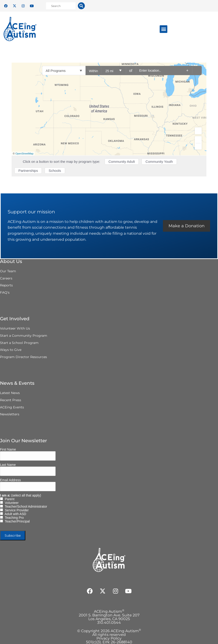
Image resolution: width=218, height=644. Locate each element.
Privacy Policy (109, 638)
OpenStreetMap (24, 154)
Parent (9, 499)
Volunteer (11, 503)
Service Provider (16, 510)
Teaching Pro (13, 518)
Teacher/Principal (16, 521)
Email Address (10, 480)
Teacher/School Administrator (25, 506)
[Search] (81, 6)
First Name (8, 449)
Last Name (8, 465)
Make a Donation (187, 226)
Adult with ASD (15, 514)
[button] (163, 29)
